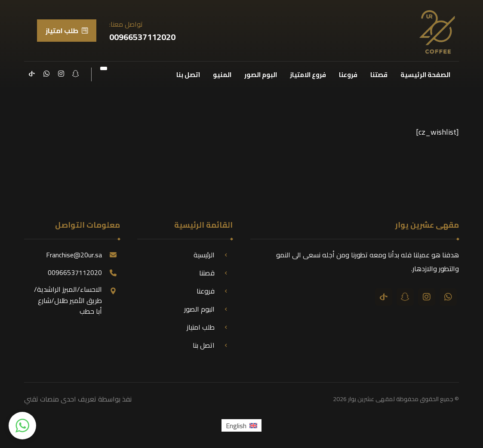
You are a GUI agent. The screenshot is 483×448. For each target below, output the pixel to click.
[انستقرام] (61, 74)
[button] (22, 426)
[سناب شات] (76, 74)
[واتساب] (46, 74)
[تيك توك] (32, 74)
